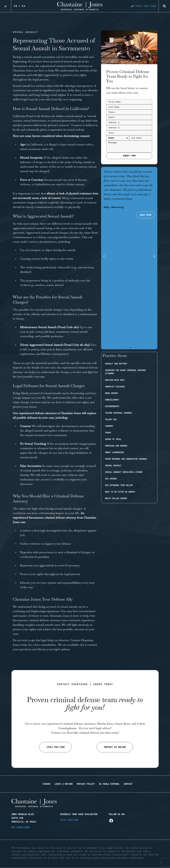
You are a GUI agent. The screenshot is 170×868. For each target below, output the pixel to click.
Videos (46, 784)
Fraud (108, 433)
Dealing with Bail (115, 380)
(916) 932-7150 (69, 820)
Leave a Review (64, 784)
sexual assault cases (48, 625)
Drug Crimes (111, 393)
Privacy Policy (86, 784)
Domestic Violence (115, 387)
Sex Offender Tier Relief (119, 485)
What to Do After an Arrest (120, 492)
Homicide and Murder (116, 446)
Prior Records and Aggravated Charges (126, 459)
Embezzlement (112, 400)
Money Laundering (114, 452)
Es (24, 6)
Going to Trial (113, 439)
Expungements (112, 406)
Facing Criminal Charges (118, 413)
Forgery (109, 426)
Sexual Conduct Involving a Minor (124, 472)
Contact (128, 784)
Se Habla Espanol (109, 784)
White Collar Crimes (116, 498)
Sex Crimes (111, 479)
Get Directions (21, 827)
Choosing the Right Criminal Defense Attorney (125, 372)
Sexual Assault (113, 466)
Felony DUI (111, 420)
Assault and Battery (116, 364)
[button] (164, 6)
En (16, 6)
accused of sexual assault (65, 61)
